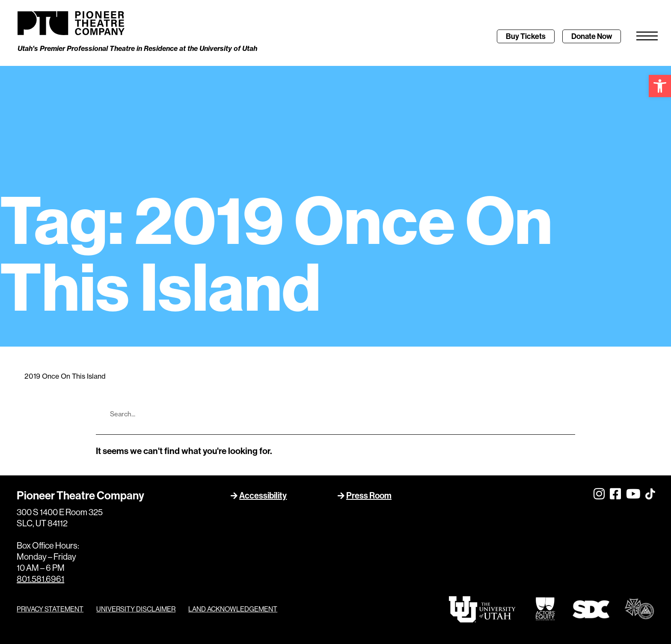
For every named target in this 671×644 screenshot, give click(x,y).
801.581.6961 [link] (40, 579)
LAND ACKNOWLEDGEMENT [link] (233, 609)
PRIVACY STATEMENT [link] (50, 609)
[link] (660, 86)
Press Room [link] (369, 495)
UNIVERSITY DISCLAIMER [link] (136, 609)
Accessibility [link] (263, 495)
